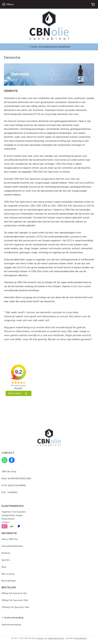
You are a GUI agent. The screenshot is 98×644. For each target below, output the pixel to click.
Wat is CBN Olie (10, 539)
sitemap (40, 638)
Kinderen (6, 553)
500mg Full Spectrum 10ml (15, 600)
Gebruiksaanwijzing (11, 625)
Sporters (6, 560)
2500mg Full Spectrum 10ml (15, 607)
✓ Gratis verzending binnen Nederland (49, 47)
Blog (4, 567)
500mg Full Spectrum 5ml (14, 593)
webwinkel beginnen (56, 638)
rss (46, 638)
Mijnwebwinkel (81, 638)
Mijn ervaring (8, 574)
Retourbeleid (8, 519)
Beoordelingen (9, 581)
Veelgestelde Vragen (12, 515)
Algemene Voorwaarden (14, 512)
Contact (5, 522)
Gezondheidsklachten (12, 546)
